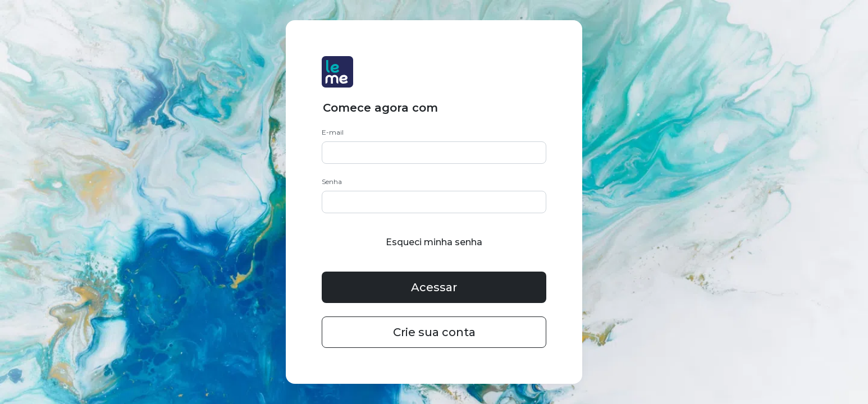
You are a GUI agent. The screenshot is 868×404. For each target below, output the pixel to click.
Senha (332, 182)
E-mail (333, 132)
